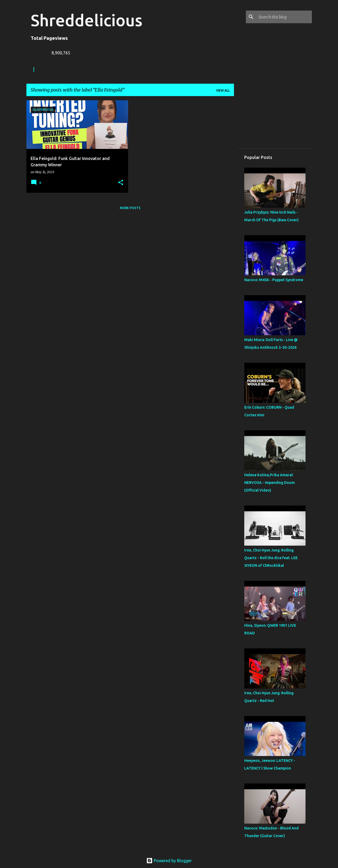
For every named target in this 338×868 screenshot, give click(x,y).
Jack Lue (107, 69)
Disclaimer (187, 69)
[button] (121, 183)
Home (36, 69)
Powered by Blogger (169, 861)
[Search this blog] (284, 17)
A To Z (132, 69)
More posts (130, 208)
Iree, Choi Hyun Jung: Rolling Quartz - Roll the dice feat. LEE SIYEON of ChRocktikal (271, 558)
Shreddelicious (86, 20)
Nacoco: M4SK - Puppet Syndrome (274, 280)
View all (223, 90)
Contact (158, 69)
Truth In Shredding (70, 69)
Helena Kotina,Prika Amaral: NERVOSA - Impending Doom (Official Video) (269, 483)
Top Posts (218, 69)
